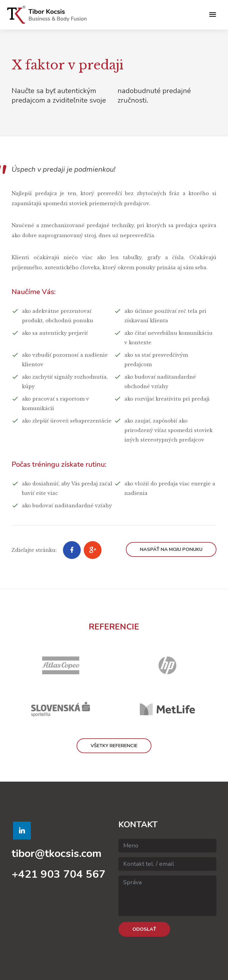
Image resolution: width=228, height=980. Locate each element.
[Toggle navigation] (213, 15)
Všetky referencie (114, 746)
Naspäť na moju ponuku (171, 549)
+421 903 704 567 (58, 874)
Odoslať (144, 929)
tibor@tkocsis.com (57, 854)
